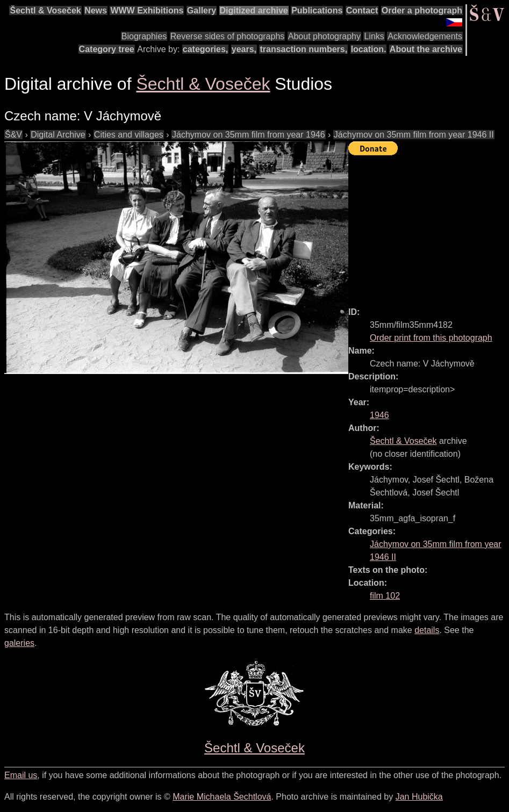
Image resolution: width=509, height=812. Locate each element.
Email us (21, 775)
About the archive (426, 49)
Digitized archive (254, 10)
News (96, 10)
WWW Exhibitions (147, 10)
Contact (362, 10)
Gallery (202, 10)
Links (374, 36)
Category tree (107, 49)
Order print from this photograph (431, 338)
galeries (19, 643)
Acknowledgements (425, 36)
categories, (205, 49)
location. (369, 49)
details (427, 630)
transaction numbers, (303, 49)
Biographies (144, 36)
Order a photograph (422, 10)
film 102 (385, 596)
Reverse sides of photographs (228, 36)
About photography (324, 36)
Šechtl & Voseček (45, 10)
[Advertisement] (429, 226)
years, (244, 49)
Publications (317, 10)
